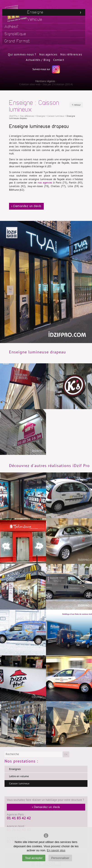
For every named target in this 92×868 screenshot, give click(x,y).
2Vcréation (58, 84)
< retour (76, 105)
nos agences (45, 183)
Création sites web (30, 84)
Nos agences (48, 55)
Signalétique (15, 34)
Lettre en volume (19, 776)
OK (66, 754)
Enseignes (15, 769)
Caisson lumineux (19, 783)
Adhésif (12, 27)
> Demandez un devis (26, 206)
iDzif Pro (13, 116)
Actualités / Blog (38, 60)
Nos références (71, 55)
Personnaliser (60, 858)
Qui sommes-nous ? (22, 55)
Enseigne (35, 12)
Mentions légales (45, 81)
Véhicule (35, 19)
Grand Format (17, 41)
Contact (59, 60)
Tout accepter (34, 858)
